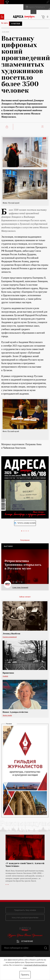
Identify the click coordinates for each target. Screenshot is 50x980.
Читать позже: (43, 127)
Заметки (15, 24)
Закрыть (45, 948)
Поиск (2, 2)
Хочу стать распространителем (25, 918)
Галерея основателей (10, 637)
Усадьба (5, 676)
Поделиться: (7, 127)
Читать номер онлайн (25, 523)
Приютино (8, 673)
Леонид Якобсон (11, 634)
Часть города (7, 715)
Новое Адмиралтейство (15, 712)
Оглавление (25, 941)
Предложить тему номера (25, 910)
